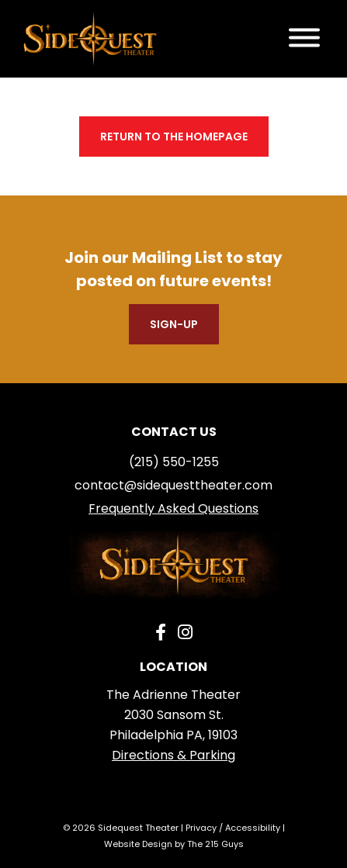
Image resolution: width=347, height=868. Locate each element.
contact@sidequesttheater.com (173, 485)
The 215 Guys (215, 844)
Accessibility (253, 828)
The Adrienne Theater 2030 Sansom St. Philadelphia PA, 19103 (173, 715)
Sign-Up (174, 324)
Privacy (201, 828)
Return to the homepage (174, 137)
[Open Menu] (304, 39)
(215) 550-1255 (174, 462)
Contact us (174, 432)
